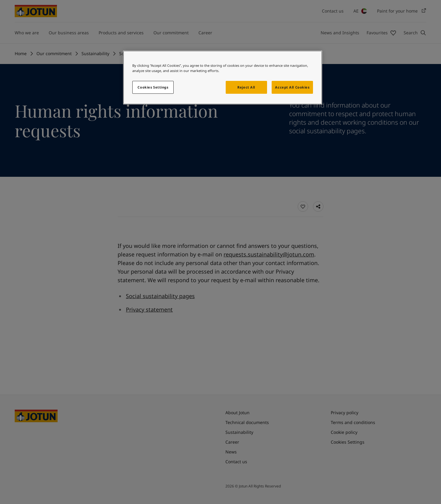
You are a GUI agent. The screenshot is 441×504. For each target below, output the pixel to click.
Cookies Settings (153, 87)
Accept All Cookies (292, 87)
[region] (223, 78)
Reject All (246, 87)
